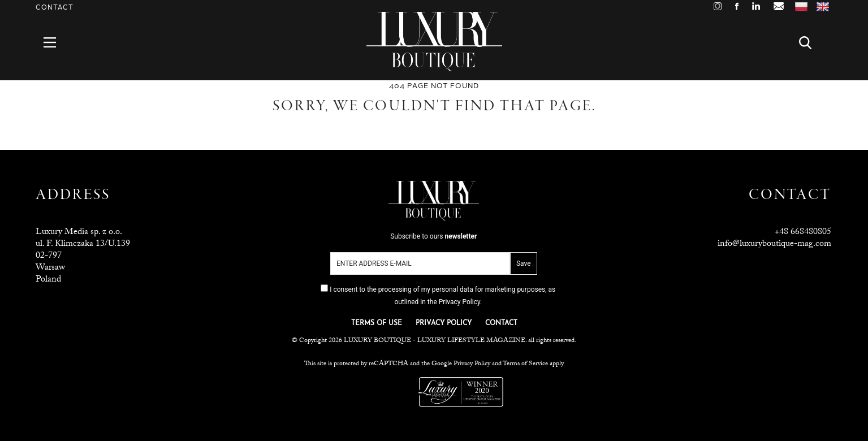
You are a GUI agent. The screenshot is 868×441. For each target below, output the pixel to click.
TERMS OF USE (377, 323)
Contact (55, 8)
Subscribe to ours (433, 236)
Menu (56, 43)
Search (812, 43)
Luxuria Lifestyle (388, 392)
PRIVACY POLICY (444, 323)
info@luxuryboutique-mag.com (774, 245)
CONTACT (501, 323)
